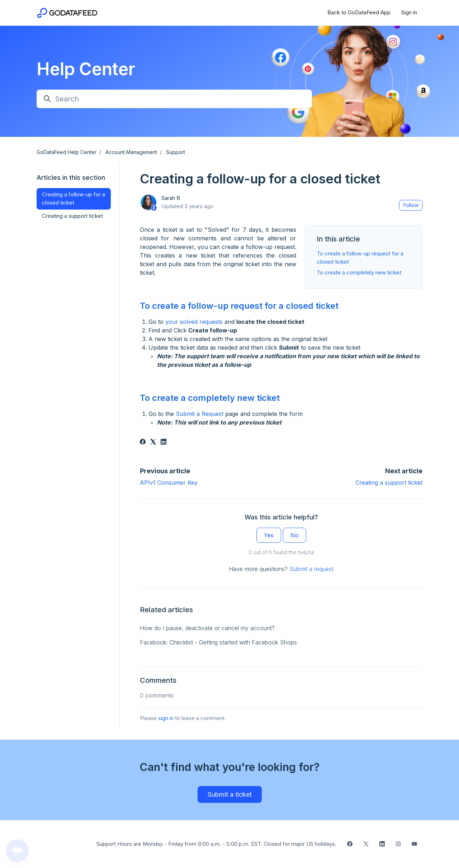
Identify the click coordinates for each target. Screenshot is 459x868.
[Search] (174, 99)
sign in (166, 718)
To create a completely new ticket (359, 272)
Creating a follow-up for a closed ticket (74, 198)
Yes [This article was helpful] (269, 535)
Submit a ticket (230, 794)
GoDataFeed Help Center (67, 152)
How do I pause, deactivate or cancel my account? (207, 628)
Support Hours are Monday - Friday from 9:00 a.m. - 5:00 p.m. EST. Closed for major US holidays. (216, 844)
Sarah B (171, 198)
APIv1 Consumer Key (169, 483)
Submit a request (311, 569)
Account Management (131, 152)
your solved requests (194, 322)
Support (176, 152)
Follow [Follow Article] (411, 205)
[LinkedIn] (164, 442)
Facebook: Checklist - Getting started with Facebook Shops (218, 642)
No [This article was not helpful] (295, 535)
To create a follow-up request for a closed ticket (239, 306)
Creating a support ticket (389, 483)
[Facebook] (143, 442)
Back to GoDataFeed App (359, 12)
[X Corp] (153, 442)
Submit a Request (200, 414)
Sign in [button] (409, 12)
